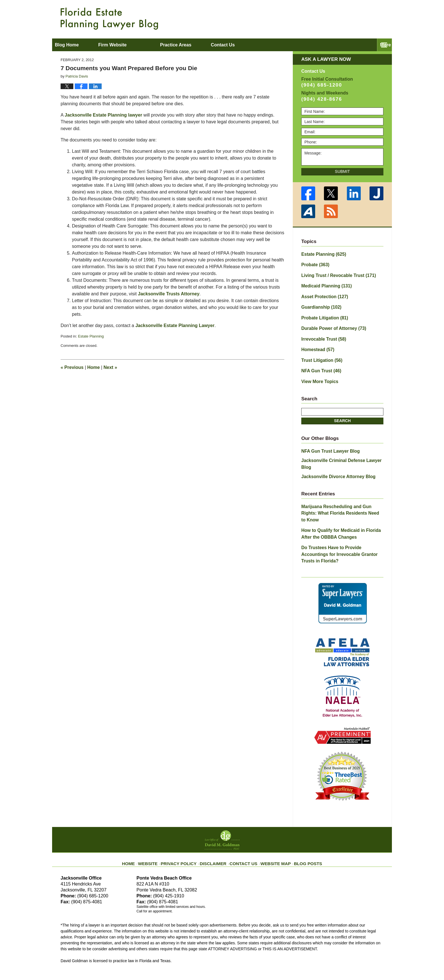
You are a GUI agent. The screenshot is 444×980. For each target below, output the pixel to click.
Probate (314, 264)
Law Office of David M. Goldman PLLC (123, 962)
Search (342, 412)
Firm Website (140, 45)
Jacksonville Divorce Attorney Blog (334, 459)
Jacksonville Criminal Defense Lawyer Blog (342, 450)
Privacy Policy (186, 824)
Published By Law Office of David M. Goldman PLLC (347, 18)
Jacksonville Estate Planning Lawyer (175, 325)
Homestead (316, 343)
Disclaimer (216, 824)
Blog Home (81, 45)
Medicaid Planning (324, 283)
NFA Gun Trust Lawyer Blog (327, 441)
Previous (72, 367)
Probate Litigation (322, 313)
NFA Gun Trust (319, 363)
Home (93, 367)
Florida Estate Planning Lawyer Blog (109, 19)
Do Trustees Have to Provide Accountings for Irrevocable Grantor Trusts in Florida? (341, 523)
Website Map (272, 824)
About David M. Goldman (279, 45)
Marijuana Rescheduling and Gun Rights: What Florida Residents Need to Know (340, 491)
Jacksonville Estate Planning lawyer (104, 115)
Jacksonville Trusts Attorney (169, 294)
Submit (342, 171)
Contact (352, 45)
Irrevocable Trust (321, 333)
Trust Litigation (320, 353)
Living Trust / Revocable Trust (335, 274)
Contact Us (243, 824)
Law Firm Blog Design (356, 963)
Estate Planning (91, 336)
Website (158, 824)
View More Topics (318, 373)
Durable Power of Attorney (330, 323)
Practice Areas (204, 45)
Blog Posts (301, 824)
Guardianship (319, 303)
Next (110, 367)
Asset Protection (322, 293)
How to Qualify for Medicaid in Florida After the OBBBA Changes (342, 507)
